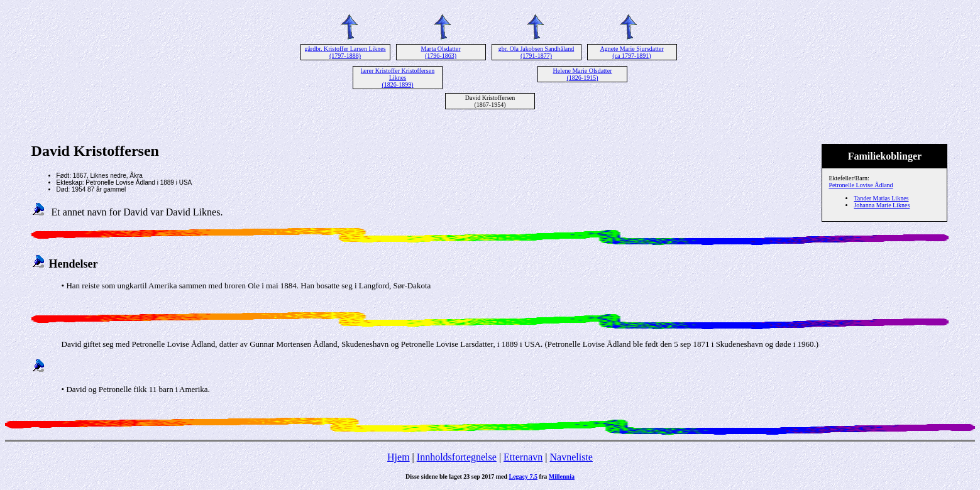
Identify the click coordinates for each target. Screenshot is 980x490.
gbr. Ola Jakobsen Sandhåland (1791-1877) (537, 52)
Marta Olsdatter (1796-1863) (440, 52)
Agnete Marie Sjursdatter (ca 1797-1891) (631, 52)
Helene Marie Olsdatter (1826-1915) (583, 74)
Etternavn (523, 457)
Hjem (399, 457)
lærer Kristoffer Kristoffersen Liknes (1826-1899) (398, 78)
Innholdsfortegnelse (457, 457)
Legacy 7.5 (524, 476)
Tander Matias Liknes (881, 198)
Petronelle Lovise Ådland (861, 185)
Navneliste (571, 457)
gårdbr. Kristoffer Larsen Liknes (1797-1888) (345, 52)
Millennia (562, 476)
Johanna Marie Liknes (882, 205)
